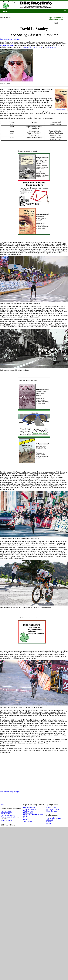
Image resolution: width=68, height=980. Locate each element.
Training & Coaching (30, 809)
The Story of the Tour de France (32, 47)
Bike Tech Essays (29, 808)
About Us (50, 820)
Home (3, 805)
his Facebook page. (7, 45)
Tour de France (6, 812)
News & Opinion (7, 820)
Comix (25, 818)
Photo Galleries (52, 811)
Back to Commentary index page (10, 39)
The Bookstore (28, 811)
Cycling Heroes (51, 47)
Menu (5, 11)
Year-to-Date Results (8, 815)
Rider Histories (51, 808)
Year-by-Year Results (9, 817)
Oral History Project (53, 809)
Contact (49, 821)
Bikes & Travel (28, 813)
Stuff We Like (28, 821)
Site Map (49, 823)
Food (25, 820)
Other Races (6, 813)
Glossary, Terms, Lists (54, 818)
